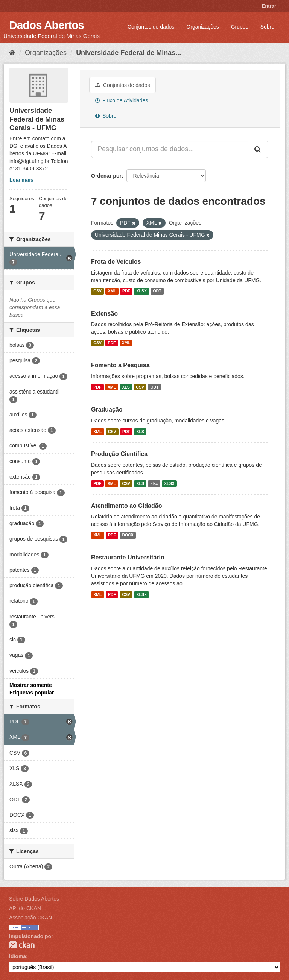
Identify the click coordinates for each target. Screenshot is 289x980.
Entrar (269, 6)
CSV (97, 291)
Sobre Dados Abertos (34, 899)
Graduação (107, 409)
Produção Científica (119, 454)
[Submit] (258, 149)
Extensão (104, 314)
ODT (157, 291)
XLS (126, 387)
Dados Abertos (46, 25)
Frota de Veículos (116, 262)
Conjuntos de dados (151, 27)
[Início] (12, 53)
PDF (126, 291)
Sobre (267, 27)
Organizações (202, 27)
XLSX (142, 291)
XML (112, 291)
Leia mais (21, 180)
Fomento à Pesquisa (120, 365)
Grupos (240, 27)
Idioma (17, 956)
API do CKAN (25, 908)
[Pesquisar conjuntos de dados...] (170, 149)
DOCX (128, 535)
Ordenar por (106, 176)
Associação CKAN (30, 918)
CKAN (22, 945)
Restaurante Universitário (128, 557)
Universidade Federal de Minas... (129, 53)
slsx (154, 483)
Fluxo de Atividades (122, 100)
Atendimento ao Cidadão (126, 506)
